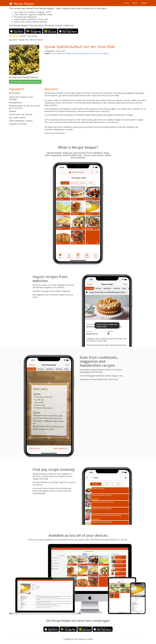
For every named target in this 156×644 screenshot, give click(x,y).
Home (126, 3)
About (135, 3)
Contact (144, 3)
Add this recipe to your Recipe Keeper (25, 82)
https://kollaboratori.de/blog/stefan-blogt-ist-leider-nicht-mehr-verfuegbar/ (80, 53)
